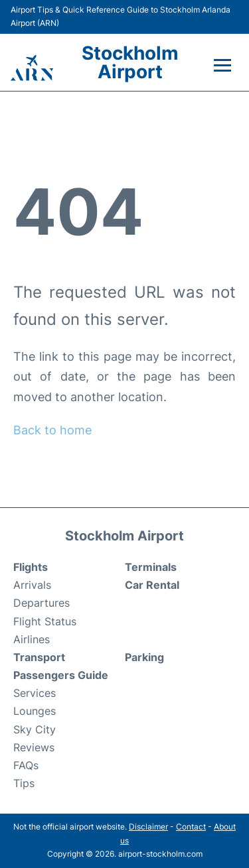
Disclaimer (148, 827)
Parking (144, 657)
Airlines (32, 639)
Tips (24, 783)
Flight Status (45, 621)
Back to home (52, 430)
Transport (39, 657)
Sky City (35, 729)
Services (35, 693)
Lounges (35, 711)
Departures (41, 603)
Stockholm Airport (130, 62)
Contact (191, 827)
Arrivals (32, 585)
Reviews (34, 747)
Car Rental (152, 585)
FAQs (26, 765)
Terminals (151, 567)
